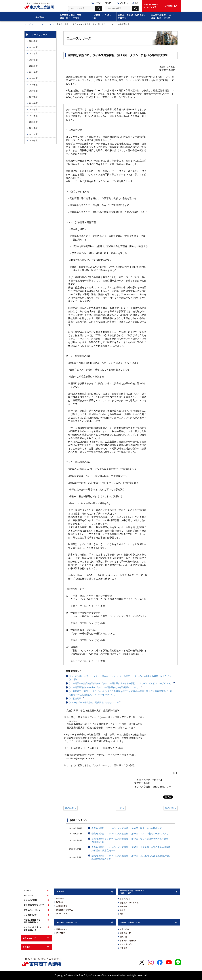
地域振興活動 (62, 929)
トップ (27, 24)
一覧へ (121, 808)
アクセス (27, 891)
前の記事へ (71, 808)
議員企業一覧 (125, 933)
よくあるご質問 (30, 900)
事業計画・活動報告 (128, 941)
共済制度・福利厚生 (65, 910)
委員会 (123, 910)
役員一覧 (124, 937)
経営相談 (60, 898)
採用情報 (124, 948)
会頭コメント (125, 899)
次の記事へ (171, 808)
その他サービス (126, 944)
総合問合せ (28, 895)
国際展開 (124, 906)
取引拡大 (60, 902)
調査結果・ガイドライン (130, 903)
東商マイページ (29, 938)
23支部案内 (61, 933)
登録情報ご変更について (34, 905)
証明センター (62, 913)
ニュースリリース (44, 24)
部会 (122, 914)
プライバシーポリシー (33, 910)
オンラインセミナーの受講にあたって (33, 928)
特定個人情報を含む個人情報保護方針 (32, 921)
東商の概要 (124, 929)
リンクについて (30, 915)
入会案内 (27, 947)
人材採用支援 (62, 906)
